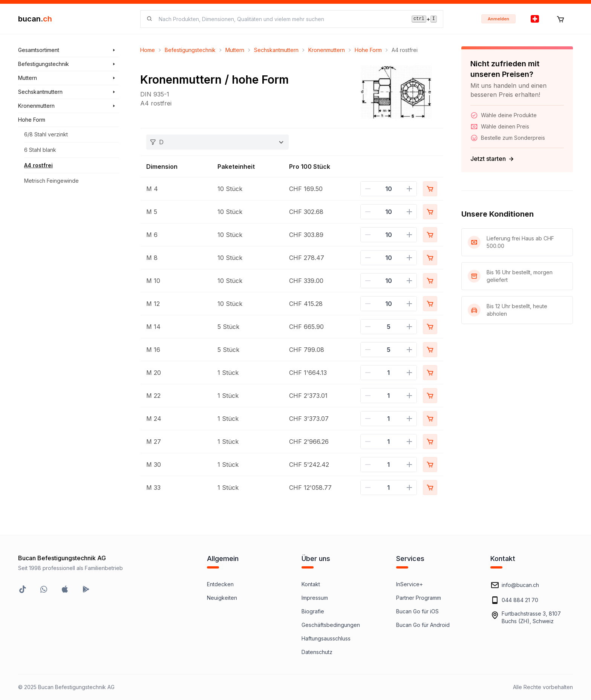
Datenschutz (317, 652)
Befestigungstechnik (190, 50)
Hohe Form (368, 50)
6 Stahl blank (40, 150)
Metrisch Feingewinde (51, 181)
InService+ (410, 584)
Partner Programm (419, 598)
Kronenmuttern (327, 50)
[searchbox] (281, 19)
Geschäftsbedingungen (331, 625)
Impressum (315, 598)
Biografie (313, 611)
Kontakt (311, 584)
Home (148, 50)
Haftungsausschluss (326, 638)
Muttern (235, 50)
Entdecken (220, 584)
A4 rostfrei (38, 165)
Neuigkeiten (222, 598)
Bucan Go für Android (423, 625)
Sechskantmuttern (276, 50)
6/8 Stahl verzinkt (46, 134)
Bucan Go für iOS (417, 611)
